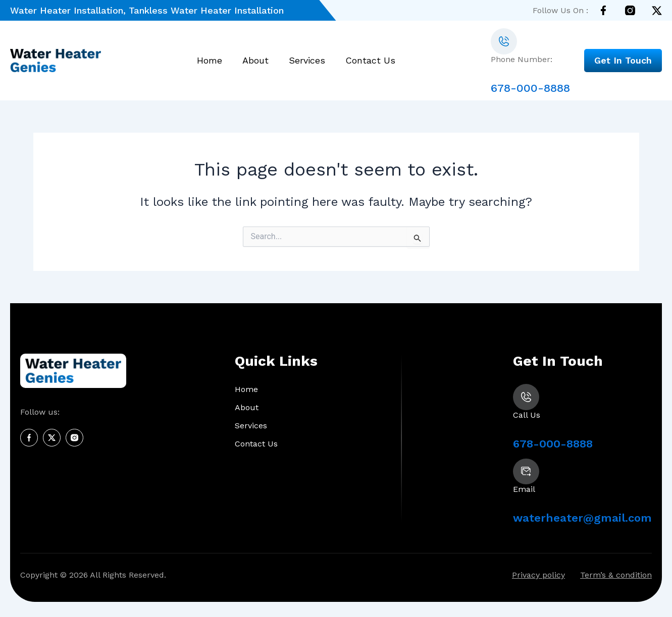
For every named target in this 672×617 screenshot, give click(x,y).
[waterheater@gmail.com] (526, 472)
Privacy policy (538, 575)
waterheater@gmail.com (582, 518)
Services (307, 61)
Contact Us (370, 61)
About (255, 61)
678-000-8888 (530, 88)
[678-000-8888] (504, 41)
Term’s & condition (616, 575)
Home (210, 61)
